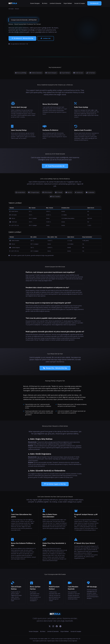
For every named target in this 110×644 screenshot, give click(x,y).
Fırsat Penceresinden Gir (55, 166)
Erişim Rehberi (68, 3)
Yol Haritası (91, 73)
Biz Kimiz (45, 3)
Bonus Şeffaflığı (21, 73)
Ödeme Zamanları (36, 73)
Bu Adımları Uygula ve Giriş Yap (55, 484)
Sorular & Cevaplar (80, 3)
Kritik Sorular (78, 73)
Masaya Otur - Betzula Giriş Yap (55, 368)
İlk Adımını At (94, 3)
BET (13, 3)
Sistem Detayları (35, 3)
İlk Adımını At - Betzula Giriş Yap (22, 38)
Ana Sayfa (11, 9)
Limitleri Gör (46, 38)
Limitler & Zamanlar (55, 3)
